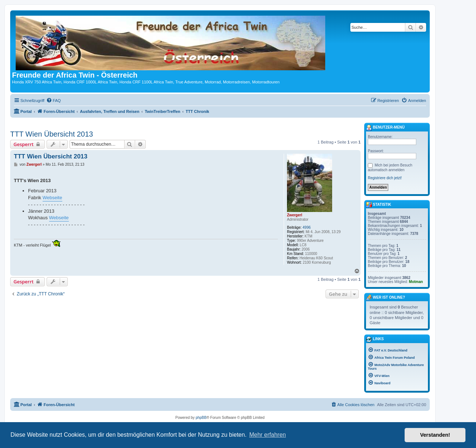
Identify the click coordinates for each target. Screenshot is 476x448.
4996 (307, 227)
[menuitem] (54, 101)
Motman (416, 282)
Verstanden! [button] (435, 435)
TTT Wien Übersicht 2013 (52, 134)
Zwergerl (295, 215)
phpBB (201, 418)
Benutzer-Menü (385, 128)
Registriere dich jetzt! (385, 178)
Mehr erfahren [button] (267, 435)
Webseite (52, 198)
